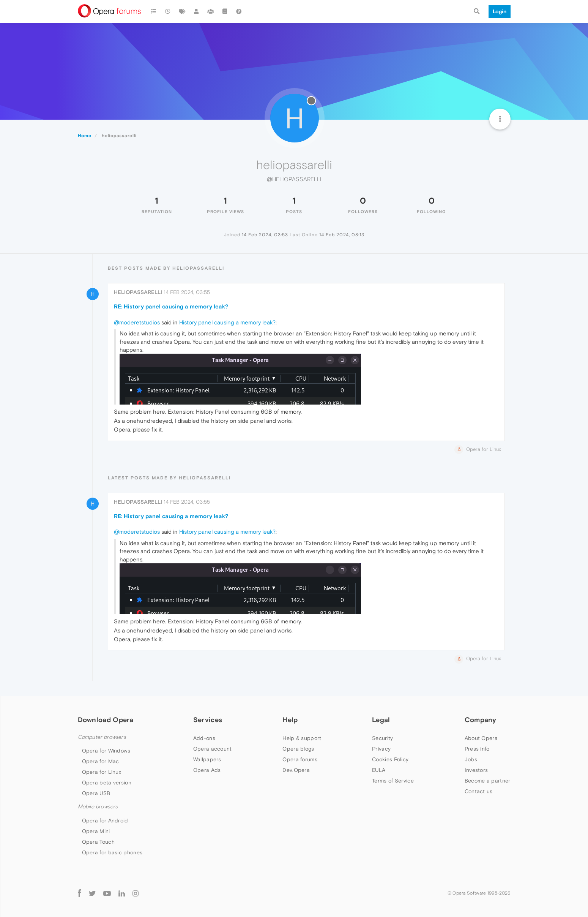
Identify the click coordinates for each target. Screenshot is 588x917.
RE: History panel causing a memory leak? (171, 306)
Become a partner (488, 781)
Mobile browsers (98, 807)
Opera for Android (105, 821)
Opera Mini (96, 831)
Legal (381, 720)
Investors (476, 770)
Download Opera (106, 720)
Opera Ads (207, 770)
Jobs (471, 759)
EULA (379, 770)
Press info (477, 749)
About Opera (481, 738)
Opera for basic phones (112, 852)
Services (208, 720)
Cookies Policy (390, 759)
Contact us (479, 791)
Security (382, 738)
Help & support (302, 738)
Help (290, 720)
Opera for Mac (101, 761)
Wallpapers (207, 759)
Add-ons (204, 738)
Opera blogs (298, 749)
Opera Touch (98, 842)
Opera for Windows (106, 751)
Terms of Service (393, 781)
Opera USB (96, 793)
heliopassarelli (138, 292)
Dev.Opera (296, 770)
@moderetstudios (137, 322)
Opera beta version (107, 783)
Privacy (381, 749)
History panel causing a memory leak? (227, 322)
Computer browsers (102, 737)
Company (481, 720)
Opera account (213, 749)
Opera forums (300, 759)
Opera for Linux (102, 772)
